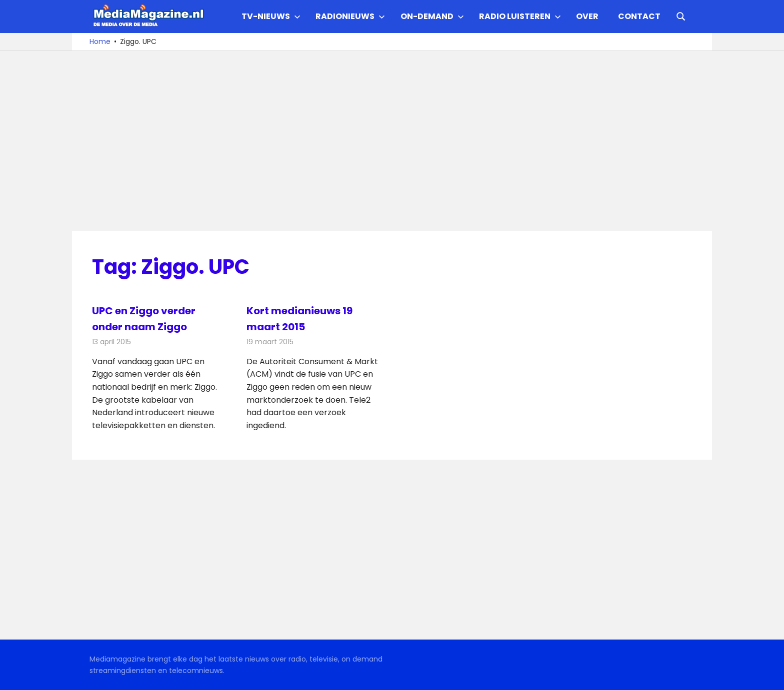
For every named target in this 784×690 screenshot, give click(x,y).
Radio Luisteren (520, 16)
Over (587, 16)
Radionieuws (350, 16)
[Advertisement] (392, 141)
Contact (639, 16)
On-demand (432, 16)
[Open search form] (681, 15)
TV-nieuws (271, 16)
